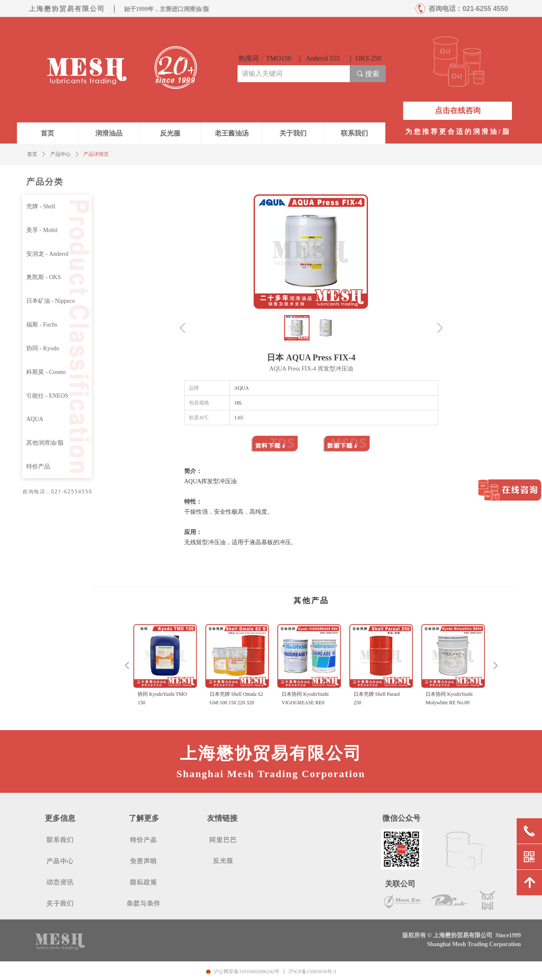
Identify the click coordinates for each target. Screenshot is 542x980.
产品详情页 (96, 154)
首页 (32, 154)
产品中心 (61, 154)
